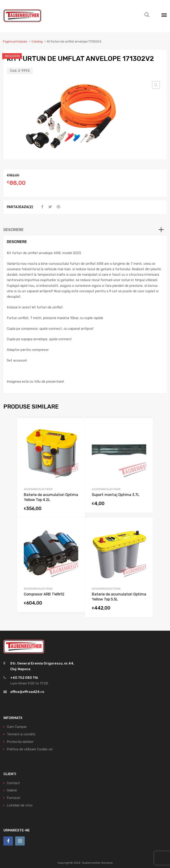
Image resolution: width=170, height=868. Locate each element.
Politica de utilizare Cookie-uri (30, 749)
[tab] (85, 230)
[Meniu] (164, 16)
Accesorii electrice (38, 489)
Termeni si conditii (21, 734)
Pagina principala (15, 41)
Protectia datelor (20, 742)
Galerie (12, 790)
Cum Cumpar (17, 727)
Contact (13, 783)
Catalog (37, 41)
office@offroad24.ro (27, 692)
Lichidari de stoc (20, 805)
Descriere (13, 230)
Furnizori (13, 798)
